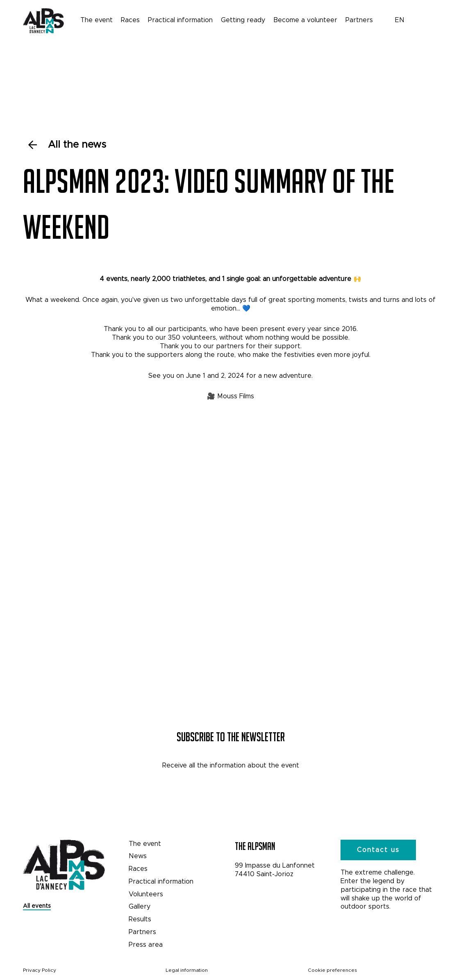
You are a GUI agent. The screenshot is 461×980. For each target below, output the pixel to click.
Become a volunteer (305, 20)
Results (140, 919)
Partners (359, 20)
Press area (146, 945)
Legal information (187, 970)
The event (97, 20)
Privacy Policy (40, 970)
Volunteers (146, 894)
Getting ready (243, 20)
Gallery (140, 906)
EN (400, 20)
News (138, 856)
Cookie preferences (332, 970)
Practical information (180, 20)
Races (130, 20)
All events (37, 906)
